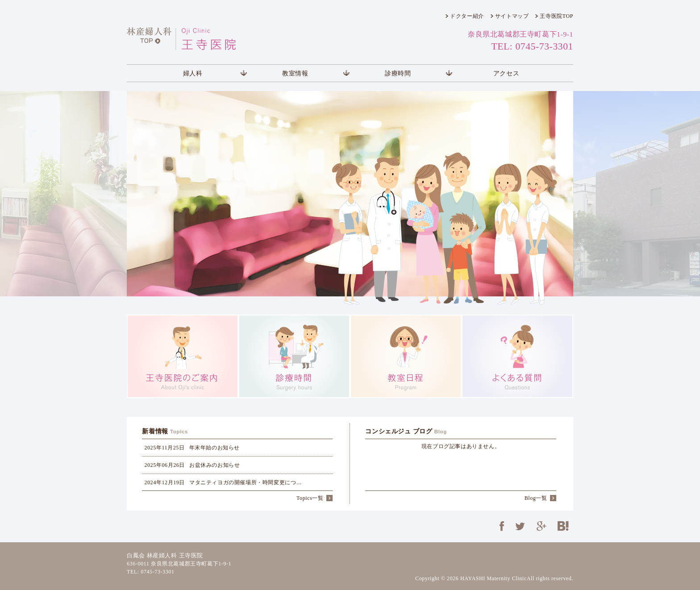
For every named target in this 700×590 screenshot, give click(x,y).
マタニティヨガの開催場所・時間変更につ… (223, 482)
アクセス (506, 73)
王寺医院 (200, 39)
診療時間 (398, 73)
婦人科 (193, 73)
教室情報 (295, 73)
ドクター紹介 (467, 16)
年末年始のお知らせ (192, 448)
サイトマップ (512, 16)
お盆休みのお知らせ (192, 465)
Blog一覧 (536, 498)
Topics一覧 (310, 498)
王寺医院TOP (556, 16)
